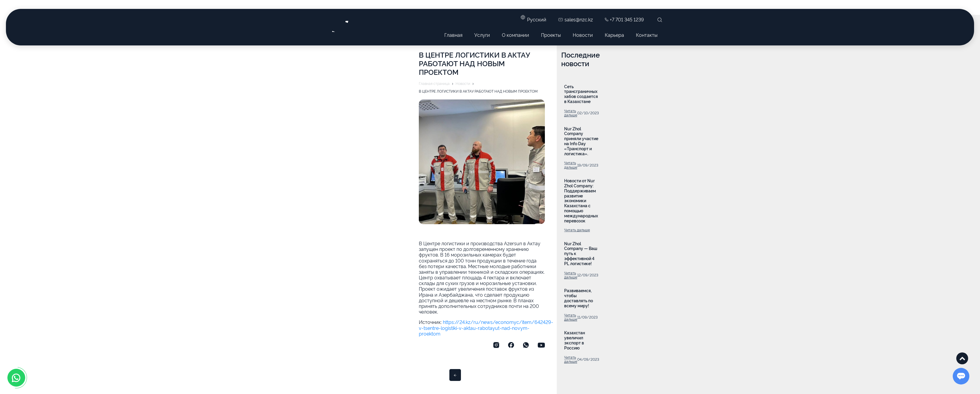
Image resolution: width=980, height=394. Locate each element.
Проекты (551, 35)
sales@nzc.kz (576, 19)
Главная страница (434, 83)
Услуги (482, 35)
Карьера (614, 35)
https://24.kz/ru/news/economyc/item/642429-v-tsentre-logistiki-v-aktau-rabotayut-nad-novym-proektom (486, 327)
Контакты (647, 35)
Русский (537, 19)
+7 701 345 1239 (624, 19)
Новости (583, 35)
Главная (453, 35)
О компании (516, 35)
